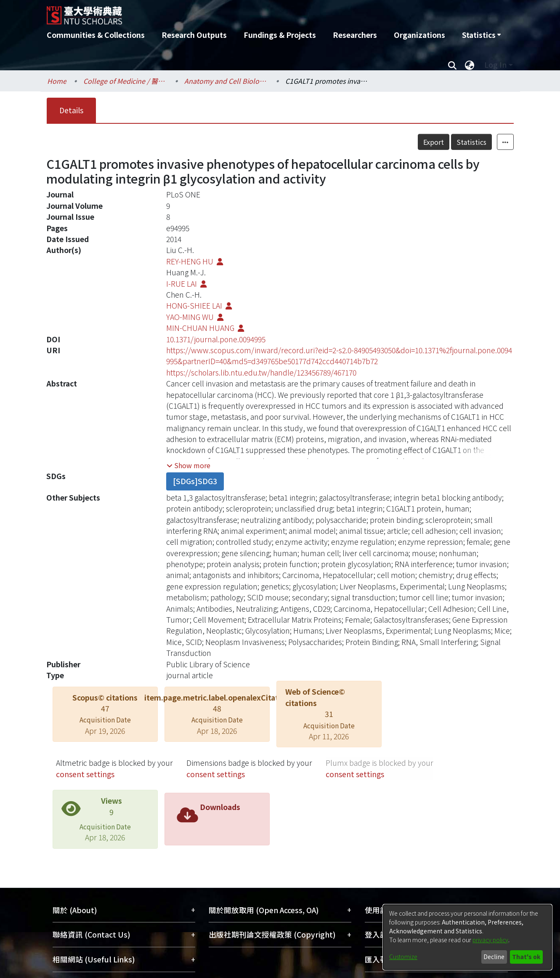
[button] (188, 465)
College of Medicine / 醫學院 (125, 81)
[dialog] (467, 937)
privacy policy (490, 940)
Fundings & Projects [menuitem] (280, 35)
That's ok (526, 957)
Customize (403, 957)
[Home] (235, 12)
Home (57, 81)
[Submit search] (453, 65)
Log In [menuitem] (495, 65)
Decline (494, 957)
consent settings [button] (85, 774)
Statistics (471, 142)
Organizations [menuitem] (419, 35)
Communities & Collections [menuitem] (96, 35)
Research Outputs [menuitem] (194, 35)
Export (434, 142)
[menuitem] (481, 35)
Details (71, 110)
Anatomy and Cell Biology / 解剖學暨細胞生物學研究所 (226, 81)
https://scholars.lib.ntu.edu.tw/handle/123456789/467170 (261, 372)
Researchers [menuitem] (355, 35)
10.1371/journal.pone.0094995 (216, 339)
